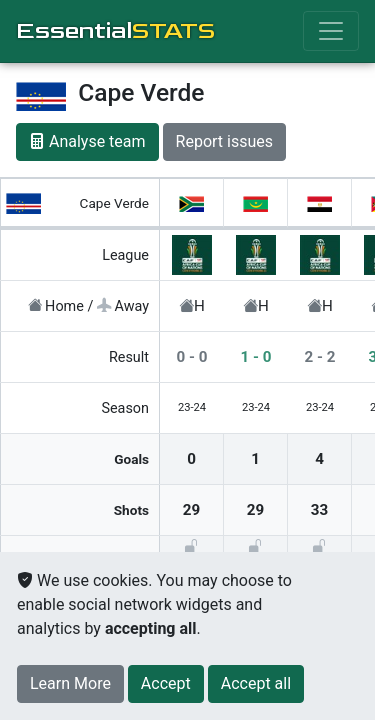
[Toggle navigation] (331, 31)
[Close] (166, 684)
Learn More (70, 683)
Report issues (224, 141)
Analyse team (87, 141)
